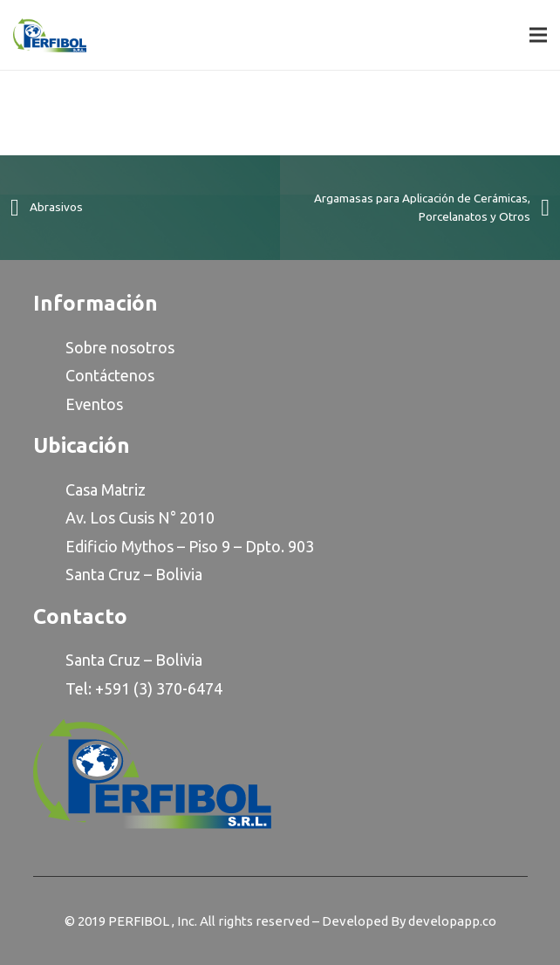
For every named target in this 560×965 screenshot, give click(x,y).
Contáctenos (110, 375)
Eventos (94, 404)
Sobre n (92, 347)
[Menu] (538, 35)
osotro (143, 347)
